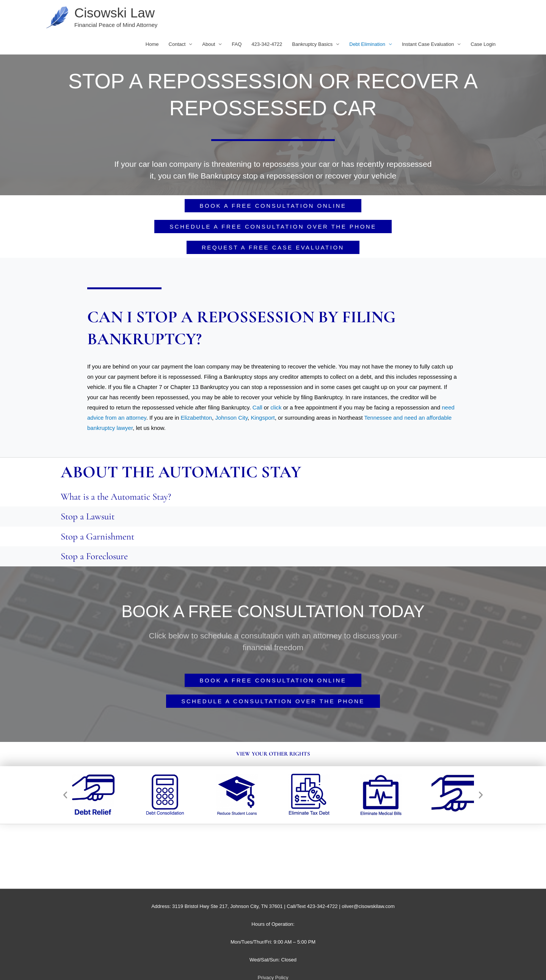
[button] (65, 795)
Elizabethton (197, 418)
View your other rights (273, 754)
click (276, 407)
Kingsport (263, 418)
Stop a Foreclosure (94, 556)
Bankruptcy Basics (312, 44)
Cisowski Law (115, 13)
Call (257, 407)
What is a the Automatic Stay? (116, 497)
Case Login (483, 44)
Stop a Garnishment (97, 536)
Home (152, 44)
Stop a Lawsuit (88, 516)
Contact (177, 44)
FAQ (237, 44)
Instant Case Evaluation (428, 44)
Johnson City (231, 418)
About (209, 44)
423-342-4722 (267, 44)
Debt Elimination (367, 44)
